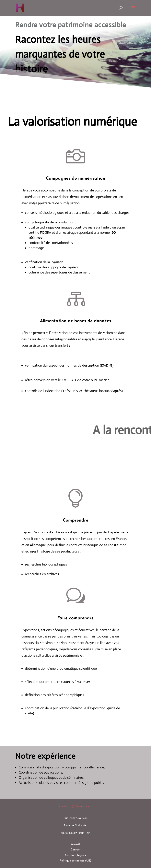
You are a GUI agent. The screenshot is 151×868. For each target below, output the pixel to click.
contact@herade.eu (75, 806)
